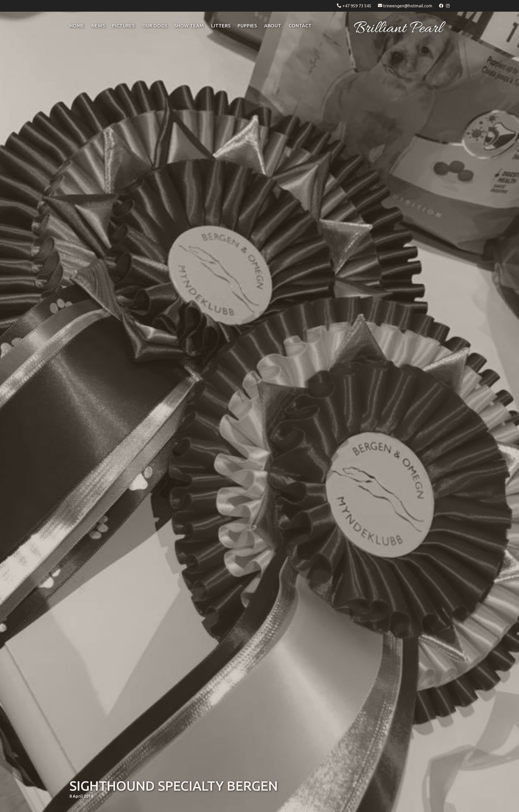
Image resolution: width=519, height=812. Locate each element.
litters (221, 26)
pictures (123, 26)
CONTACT (300, 26)
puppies (247, 26)
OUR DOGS (155, 26)
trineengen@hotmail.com (408, 6)
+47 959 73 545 (357, 6)
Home (77, 26)
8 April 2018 (81, 796)
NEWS (98, 26)
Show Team (189, 26)
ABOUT (273, 26)
